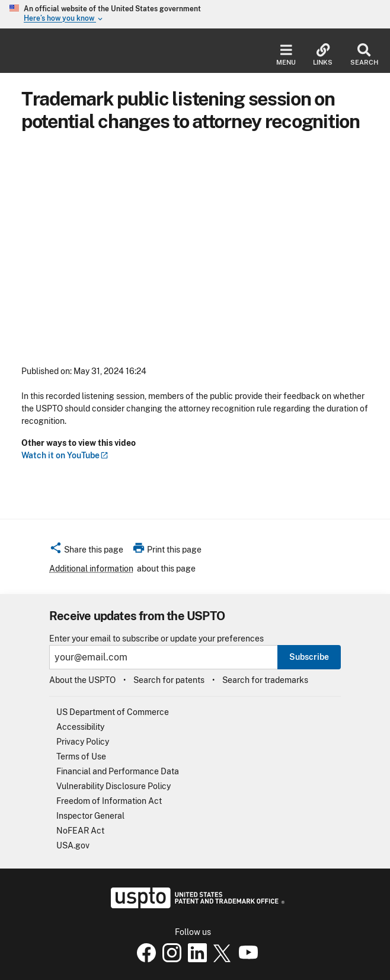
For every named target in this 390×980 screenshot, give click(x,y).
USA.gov (73, 845)
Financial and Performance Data (118, 771)
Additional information (91, 569)
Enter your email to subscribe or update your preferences (156, 639)
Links (323, 55)
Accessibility (80, 727)
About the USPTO (82, 680)
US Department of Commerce (113, 712)
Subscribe (309, 657)
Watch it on (65, 455)
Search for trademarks (265, 680)
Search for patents (169, 680)
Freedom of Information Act (109, 801)
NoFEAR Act (80, 831)
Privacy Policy (83, 742)
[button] (86, 551)
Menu (286, 55)
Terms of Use (81, 756)
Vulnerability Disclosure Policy (114, 786)
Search (364, 55)
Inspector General (90, 816)
